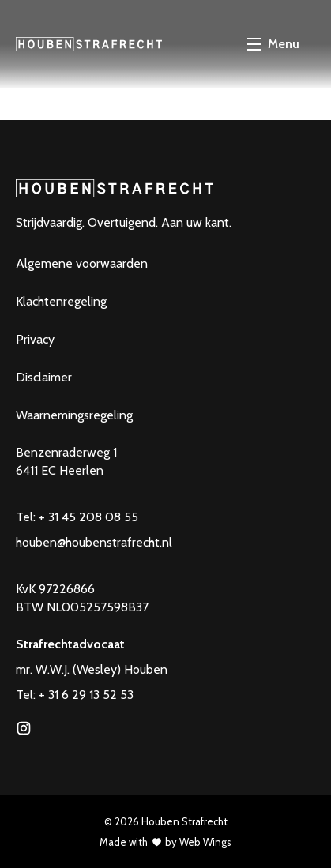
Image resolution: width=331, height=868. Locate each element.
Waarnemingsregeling (74, 415)
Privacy (35, 339)
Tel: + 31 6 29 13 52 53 (75, 695)
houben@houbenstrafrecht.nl (94, 542)
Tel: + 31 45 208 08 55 (77, 517)
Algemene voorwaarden (82, 263)
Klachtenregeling (61, 301)
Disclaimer (44, 377)
